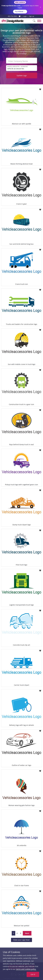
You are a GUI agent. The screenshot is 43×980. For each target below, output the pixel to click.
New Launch (20, 2)
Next (27, 933)
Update (22, 75)
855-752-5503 (12, 16)
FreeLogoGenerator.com (11, 6)
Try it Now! (20, 12)
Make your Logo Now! (21, 940)
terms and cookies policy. (26, 969)
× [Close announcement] (40, 7)
